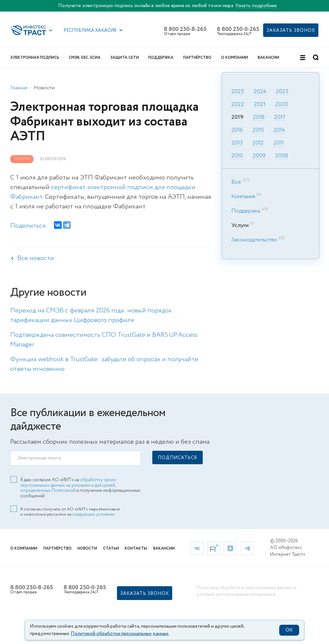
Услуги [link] (22, 159)
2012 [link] (258, 143)
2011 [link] (279, 143)
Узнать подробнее (256, 6)
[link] (197, 548)
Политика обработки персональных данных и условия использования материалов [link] (246, 591)
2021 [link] (260, 105)
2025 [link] (238, 92)
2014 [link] (279, 130)
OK (289, 630)
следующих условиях (94, 514)
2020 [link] (281, 105)
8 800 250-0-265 (238, 29)
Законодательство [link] (254, 240)
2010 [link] (237, 156)
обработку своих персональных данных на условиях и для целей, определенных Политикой (68, 485)
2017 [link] (280, 117)
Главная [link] (19, 88)
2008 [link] (281, 156)
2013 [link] (237, 143)
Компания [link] (243, 196)
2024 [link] (260, 92)
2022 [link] (238, 105)
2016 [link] (237, 130)
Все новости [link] (36, 258)
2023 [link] (282, 92)
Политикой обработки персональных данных (120, 634)
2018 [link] (259, 117)
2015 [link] (258, 130)
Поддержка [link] (246, 211)
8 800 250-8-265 (185, 29)
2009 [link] (259, 156)
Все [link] (236, 182)
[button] (51, 30)
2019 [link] (237, 117)
